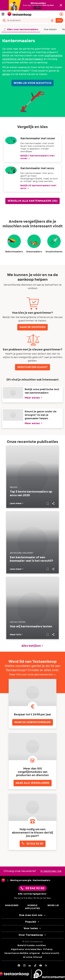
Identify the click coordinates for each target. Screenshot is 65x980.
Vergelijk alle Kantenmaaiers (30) (33, 201)
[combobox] (32, 20)
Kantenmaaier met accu (37, 168)
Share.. (53, 503)
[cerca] (24, 20)
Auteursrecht (51, 953)
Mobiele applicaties (32, 907)
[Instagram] (24, 966)
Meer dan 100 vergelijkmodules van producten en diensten (32, 772)
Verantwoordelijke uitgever (22, 953)
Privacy (48, 949)
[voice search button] (52, 20)
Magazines (12, 905)
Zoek (59, 20)
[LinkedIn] (30, 966)
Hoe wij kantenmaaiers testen (31, 626)
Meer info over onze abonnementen (33, 674)
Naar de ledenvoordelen (33, 722)
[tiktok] (35, 966)
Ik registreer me (51, 871)
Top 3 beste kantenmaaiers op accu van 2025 (31, 493)
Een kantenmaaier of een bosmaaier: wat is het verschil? (32, 559)
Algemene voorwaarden (26, 949)
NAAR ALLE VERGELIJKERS (33, 783)
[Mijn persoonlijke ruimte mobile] (62, 14)
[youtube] (41, 966)
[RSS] (46, 966)
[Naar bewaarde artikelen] (48, 503)
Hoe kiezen (50, 29)
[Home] (3, 880)
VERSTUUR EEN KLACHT (33, 367)
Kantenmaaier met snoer (38, 138)
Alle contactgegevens (32, 894)
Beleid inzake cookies (32, 945)
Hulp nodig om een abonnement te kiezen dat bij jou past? (32, 833)
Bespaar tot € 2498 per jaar (32, 714)
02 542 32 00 (33, 843)
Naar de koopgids (32, 327)
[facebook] (19, 966)
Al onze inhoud (33, 957)
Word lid (53, 905)
